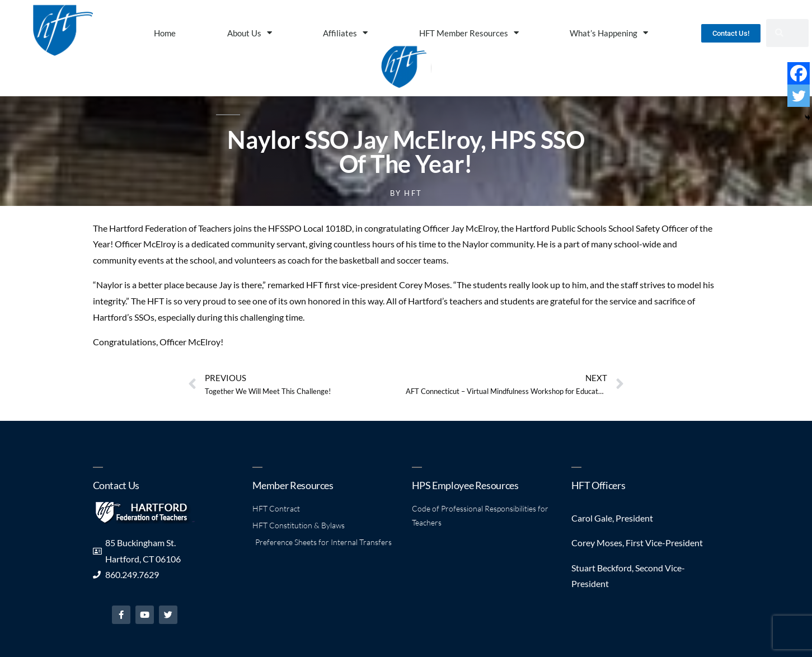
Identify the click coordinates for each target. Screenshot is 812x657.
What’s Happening (609, 33)
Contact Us (116, 485)
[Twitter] (799, 96)
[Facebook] (799, 73)
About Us (250, 33)
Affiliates (345, 33)
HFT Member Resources (469, 33)
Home (165, 33)
